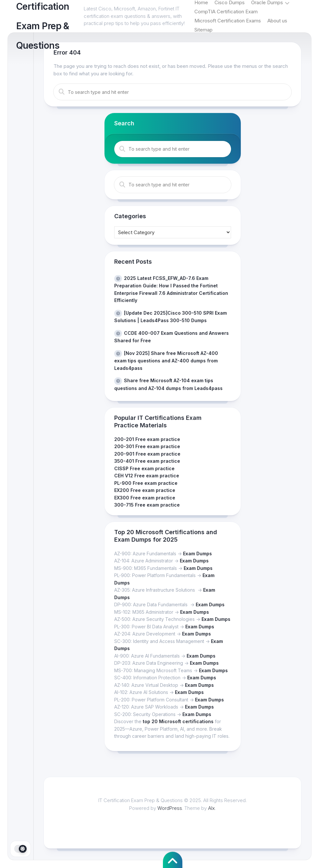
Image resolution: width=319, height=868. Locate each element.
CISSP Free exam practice (144, 468)
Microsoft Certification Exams (228, 21)
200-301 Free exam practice (147, 446)
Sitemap (203, 30)
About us (277, 21)
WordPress (170, 808)
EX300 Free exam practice (145, 498)
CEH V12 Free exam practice (147, 476)
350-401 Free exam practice (147, 461)
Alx (211, 808)
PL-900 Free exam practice (146, 483)
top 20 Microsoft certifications (178, 721)
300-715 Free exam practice (147, 505)
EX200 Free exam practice (145, 490)
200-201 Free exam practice (147, 439)
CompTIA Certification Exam (226, 12)
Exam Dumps (197, 554)
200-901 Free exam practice (147, 454)
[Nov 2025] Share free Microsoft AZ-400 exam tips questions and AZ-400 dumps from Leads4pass (166, 361)
